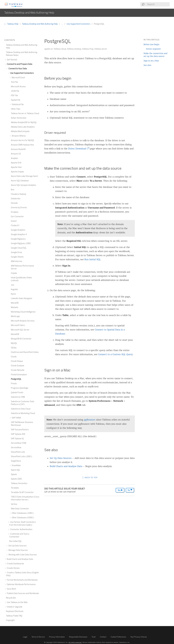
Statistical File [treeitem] (17, 105)
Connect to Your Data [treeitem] (17, 69)
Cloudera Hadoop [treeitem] (18, 194)
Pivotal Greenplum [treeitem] (19, 375)
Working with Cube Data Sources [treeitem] (22, 555)
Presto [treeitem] (14, 384)
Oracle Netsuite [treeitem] (18, 370)
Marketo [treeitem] (15, 307)
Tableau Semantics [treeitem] (19, 483)
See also (147, 65)
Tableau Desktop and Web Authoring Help (40, 24)
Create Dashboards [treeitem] (15, 564)
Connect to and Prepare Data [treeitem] (19, 64)
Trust (94, 637)
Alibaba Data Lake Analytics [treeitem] (23, 127)
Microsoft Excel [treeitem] (18, 78)
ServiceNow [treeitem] (16, 448)
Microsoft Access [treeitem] (18, 87)
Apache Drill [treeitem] (16, 163)
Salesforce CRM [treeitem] (18, 397)
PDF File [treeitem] (14, 96)
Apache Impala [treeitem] (17, 172)
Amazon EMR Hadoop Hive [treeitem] (22, 145)
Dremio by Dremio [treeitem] (19, 208)
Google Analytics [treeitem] (18, 230)
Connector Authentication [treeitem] (21, 529)
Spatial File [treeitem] (16, 100)
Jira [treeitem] (13, 285)
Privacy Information (57, 637)
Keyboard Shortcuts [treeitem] (15, 611)
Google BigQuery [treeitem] (18, 239)
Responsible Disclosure (78, 637)
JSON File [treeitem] (15, 91)
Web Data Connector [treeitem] (20, 509)
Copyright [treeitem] (10, 620)
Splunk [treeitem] (14, 474)
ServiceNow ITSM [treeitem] (18, 443)
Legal (25, 637)
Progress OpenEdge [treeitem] (20, 388)
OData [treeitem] (14, 348)
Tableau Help (12, 24)
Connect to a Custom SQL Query (115, 354)
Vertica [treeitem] (14, 504)
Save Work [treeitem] (11, 589)
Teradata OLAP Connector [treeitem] (22, 492)
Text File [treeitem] (14, 82)
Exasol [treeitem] (14, 221)
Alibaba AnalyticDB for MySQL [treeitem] (24, 122)
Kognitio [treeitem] (14, 289)
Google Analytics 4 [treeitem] (19, 234)
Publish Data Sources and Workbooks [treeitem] (22, 593)
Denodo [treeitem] (14, 203)
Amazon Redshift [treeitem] (18, 149)
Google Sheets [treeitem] (17, 257)
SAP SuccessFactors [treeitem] (20, 430)
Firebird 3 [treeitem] (15, 226)
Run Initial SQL (93, 259)
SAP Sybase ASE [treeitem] (18, 434)
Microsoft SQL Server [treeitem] (20, 330)
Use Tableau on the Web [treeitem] (17, 602)
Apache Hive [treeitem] (16, 167)
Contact (103, 637)
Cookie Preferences (118, 637)
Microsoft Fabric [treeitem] (18, 325)
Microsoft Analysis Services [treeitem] (23, 321)
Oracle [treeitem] (14, 357)
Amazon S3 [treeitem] (16, 154)
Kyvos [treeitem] (13, 294)
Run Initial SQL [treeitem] (15, 541)
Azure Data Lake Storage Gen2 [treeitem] (24, 176)
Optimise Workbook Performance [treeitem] (21, 584)
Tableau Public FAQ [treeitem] (14, 616)
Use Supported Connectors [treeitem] (21, 73)
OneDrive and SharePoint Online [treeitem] (25, 352)
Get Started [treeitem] (11, 60)
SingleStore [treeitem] (16, 461)
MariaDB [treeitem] (15, 303)
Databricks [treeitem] (16, 199)
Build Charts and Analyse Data (66, 466)
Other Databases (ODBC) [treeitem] (22, 518)
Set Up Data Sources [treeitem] (17, 546)
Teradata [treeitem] (15, 488)
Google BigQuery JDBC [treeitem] (21, 243)
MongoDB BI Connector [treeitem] (21, 339)
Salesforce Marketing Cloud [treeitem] (23, 413)
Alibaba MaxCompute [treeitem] (20, 131)
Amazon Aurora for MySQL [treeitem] (23, 140)
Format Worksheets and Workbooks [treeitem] (22, 580)
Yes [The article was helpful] (120, 490)
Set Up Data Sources (61, 458)
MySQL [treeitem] (14, 343)
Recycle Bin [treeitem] (11, 598)
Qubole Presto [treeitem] (17, 393)
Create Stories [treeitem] (13, 568)
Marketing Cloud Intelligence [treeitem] (23, 312)
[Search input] (158, 4)
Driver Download (78, 149)
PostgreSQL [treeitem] (16, 379)
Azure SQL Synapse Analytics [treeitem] (23, 185)
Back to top (90, 478)
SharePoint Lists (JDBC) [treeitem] (21, 457)
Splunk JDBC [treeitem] (17, 479)
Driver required (153, 49)
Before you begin (151, 44)
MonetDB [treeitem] (15, 334)
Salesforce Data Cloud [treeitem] (21, 409)
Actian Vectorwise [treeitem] (19, 118)
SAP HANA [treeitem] (16, 418)
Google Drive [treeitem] (16, 252)
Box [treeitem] (13, 190)
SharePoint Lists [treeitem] (18, 452)
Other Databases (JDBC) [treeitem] (22, 513)
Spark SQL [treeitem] (15, 470)
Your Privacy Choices (139, 637)
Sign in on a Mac (151, 61)
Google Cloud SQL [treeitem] (19, 248)
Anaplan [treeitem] (14, 158)
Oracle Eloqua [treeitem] (17, 361)
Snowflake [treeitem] (16, 465)
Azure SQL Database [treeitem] (20, 181)
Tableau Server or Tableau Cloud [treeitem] (25, 113)
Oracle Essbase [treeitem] (18, 366)
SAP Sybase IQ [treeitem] (17, 439)
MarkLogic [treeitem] (15, 316)
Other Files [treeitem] (16, 109)
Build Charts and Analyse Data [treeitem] (20, 559)
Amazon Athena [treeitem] (18, 136)
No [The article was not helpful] (130, 490)
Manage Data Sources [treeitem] (18, 550)
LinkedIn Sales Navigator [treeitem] (22, 298)
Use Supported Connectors (79, 24)
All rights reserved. (75, 642)
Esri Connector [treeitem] (17, 217)
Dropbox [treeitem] (15, 212)
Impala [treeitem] (14, 273)
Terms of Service (38, 637)
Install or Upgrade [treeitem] (14, 607)
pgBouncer (90, 420)
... (62, 24)
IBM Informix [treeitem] (17, 261)
